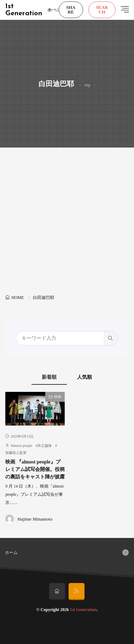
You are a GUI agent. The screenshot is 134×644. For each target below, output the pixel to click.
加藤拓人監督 (16, 453)
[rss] (77, 592)
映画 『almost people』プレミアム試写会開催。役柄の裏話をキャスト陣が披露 (35, 469)
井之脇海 (45, 446)
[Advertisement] (67, 222)
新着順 (49, 377)
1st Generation (24, 10)
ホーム (54, 10)
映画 (58, 397)
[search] (111, 338)
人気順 (85, 377)
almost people (22, 446)
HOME (18, 298)
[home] (57, 592)
